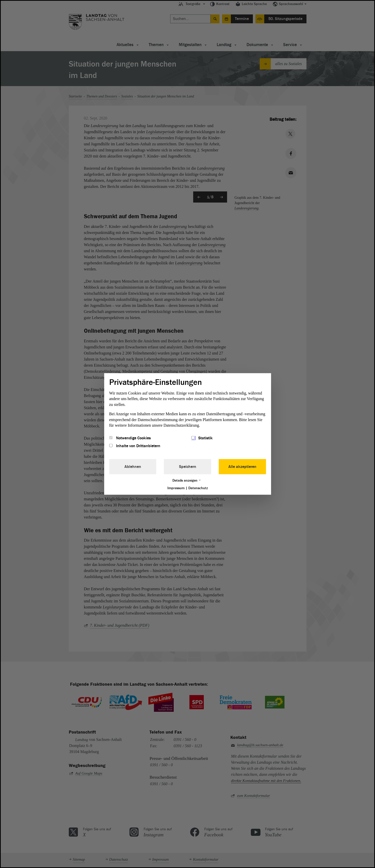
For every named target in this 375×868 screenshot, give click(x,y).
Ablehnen (133, 466)
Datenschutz (198, 488)
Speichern (188, 466)
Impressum (176, 488)
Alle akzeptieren (242, 466)
